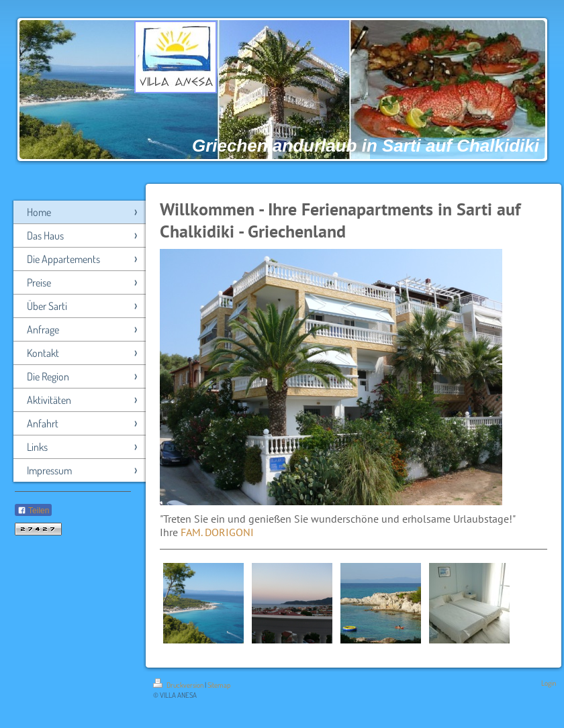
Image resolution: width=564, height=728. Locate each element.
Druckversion (179, 685)
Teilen (33, 511)
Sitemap (219, 685)
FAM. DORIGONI (217, 532)
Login (549, 683)
